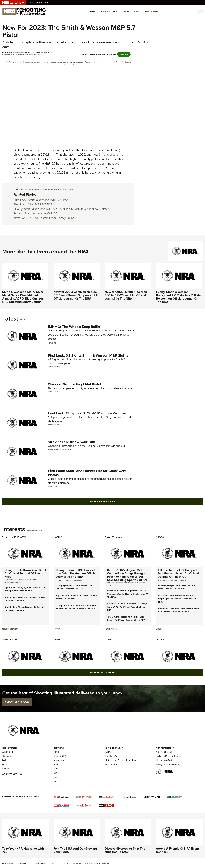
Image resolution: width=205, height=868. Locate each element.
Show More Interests (102, 672)
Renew (40, 3)
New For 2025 (109, 12)
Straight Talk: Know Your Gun (72, 442)
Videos (5, 55)
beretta (111, 583)
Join (32, 3)
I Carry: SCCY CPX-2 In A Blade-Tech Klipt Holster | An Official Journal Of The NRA (76, 607)
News (92, 12)
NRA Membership (164, 752)
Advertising (8, 752)
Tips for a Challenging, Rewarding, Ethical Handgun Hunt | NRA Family (25, 589)
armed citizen (25, 580)
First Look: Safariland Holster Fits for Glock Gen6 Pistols (88, 473)
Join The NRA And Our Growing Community (75, 850)
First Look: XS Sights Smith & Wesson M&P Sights (88, 355)
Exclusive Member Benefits (169, 756)
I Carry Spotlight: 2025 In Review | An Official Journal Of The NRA (74, 587)
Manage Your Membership (168, 764)
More (23, 320)
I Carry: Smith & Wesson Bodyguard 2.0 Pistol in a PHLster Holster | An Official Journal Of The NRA (179, 297)
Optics (57, 367)
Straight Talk (11, 580)
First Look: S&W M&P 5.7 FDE (33, 204)
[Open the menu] (156, 11)
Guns (126, 12)
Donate (49, 3)
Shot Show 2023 (65, 189)
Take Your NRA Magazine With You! (23, 850)
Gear (137, 12)
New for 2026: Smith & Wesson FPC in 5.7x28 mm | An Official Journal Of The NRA (126, 295)
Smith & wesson (32, 189)
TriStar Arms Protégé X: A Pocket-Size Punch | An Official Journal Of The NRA (126, 618)
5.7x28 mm (52, 189)
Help (4, 764)
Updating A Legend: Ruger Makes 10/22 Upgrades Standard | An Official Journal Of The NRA (128, 594)
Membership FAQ (164, 760)
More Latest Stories (102, 501)
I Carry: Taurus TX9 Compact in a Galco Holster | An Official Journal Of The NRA (76, 573)
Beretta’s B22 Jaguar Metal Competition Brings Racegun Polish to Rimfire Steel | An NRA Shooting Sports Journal (127, 575)
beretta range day (125, 583)
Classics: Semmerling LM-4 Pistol (74, 384)
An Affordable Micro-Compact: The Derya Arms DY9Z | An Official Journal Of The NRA (127, 607)
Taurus (67, 580)
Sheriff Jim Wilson (63, 449)
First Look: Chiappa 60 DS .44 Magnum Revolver (87, 413)
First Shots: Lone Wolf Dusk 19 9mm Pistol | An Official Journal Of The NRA (179, 610)
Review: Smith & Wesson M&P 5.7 (36, 213)
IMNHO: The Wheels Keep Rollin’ (74, 327)
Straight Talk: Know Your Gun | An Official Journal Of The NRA (25, 573)
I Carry (58, 537)
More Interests (34, 530)
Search (5, 769)
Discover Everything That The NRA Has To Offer (125, 850)
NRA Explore (111, 764)
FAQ (4, 760)
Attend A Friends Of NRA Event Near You (177, 850)
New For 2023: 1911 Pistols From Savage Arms (44, 218)
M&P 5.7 (44, 189)
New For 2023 (27, 55)
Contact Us (7, 756)
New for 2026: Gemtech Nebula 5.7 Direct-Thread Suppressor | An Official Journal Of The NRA (77, 295)
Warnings (55, 863)
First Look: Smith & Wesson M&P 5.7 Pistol (41, 200)
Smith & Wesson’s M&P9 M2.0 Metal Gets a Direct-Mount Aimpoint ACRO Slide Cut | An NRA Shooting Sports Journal (23, 297)
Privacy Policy (8, 863)
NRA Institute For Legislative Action (121, 760)
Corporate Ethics (39, 863)
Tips (56, 343)
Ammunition (10, 640)
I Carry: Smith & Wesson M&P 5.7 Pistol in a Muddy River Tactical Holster (61, 209)
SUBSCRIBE (17, 702)
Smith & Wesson (109, 154)
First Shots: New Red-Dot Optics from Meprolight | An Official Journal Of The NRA (177, 599)
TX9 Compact (78, 580)
